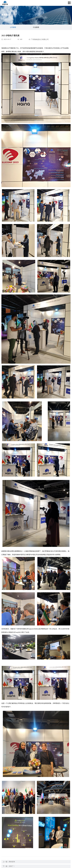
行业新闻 (36, 27)
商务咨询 (12, 862)
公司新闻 (13, 27)
